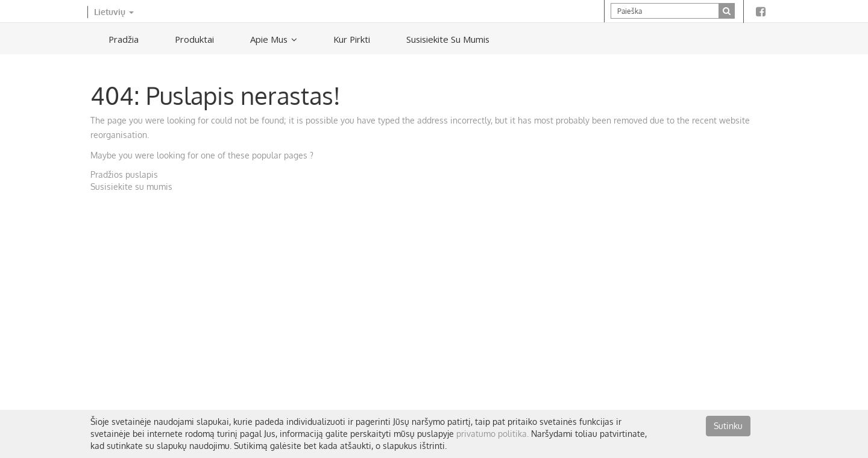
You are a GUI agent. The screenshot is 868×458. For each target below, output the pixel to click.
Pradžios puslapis (124, 174)
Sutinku (728, 426)
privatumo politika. (492, 434)
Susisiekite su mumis (131, 187)
